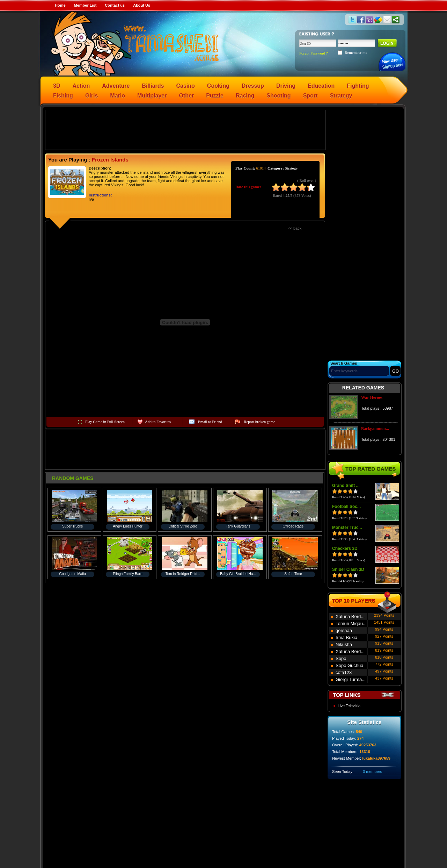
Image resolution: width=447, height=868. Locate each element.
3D (57, 86)
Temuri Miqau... (351, 623)
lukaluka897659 (376, 758)
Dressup (253, 86)
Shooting (279, 96)
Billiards (153, 86)
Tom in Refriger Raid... (183, 574)
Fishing (63, 96)
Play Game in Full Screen (105, 422)
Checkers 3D (345, 548)
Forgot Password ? (314, 53)
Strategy (341, 96)
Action (81, 86)
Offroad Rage (293, 526)
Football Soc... (346, 507)
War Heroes (372, 397)
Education (321, 86)
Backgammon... (375, 429)
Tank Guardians (238, 526)
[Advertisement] (185, 129)
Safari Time (293, 574)
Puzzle (215, 96)
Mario (118, 96)
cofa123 (344, 672)
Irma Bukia (346, 637)
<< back (295, 228)
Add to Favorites (158, 422)
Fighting (358, 86)
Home (60, 5)
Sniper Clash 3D (348, 569)
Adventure (116, 86)
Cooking (218, 86)
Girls (91, 96)
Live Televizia (349, 706)
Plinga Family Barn (128, 574)
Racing (245, 96)
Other (187, 96)
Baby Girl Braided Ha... (238, 574)
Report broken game (259, 422)
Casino (186, 86)
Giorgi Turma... (351, 679)
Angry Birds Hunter (127, 526)
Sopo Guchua (350, 665)
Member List (85, 5)
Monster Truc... (347, 528)
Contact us (115, 5)
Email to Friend (210, 422)
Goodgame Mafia (72, 574)
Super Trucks (72, 526)
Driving (286, 86)
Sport (310, 96)
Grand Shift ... (346, 486)
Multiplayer (152, 96)
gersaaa (344, 630)
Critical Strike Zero (183, 526)
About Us (142, 5)
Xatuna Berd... (350, 616)
